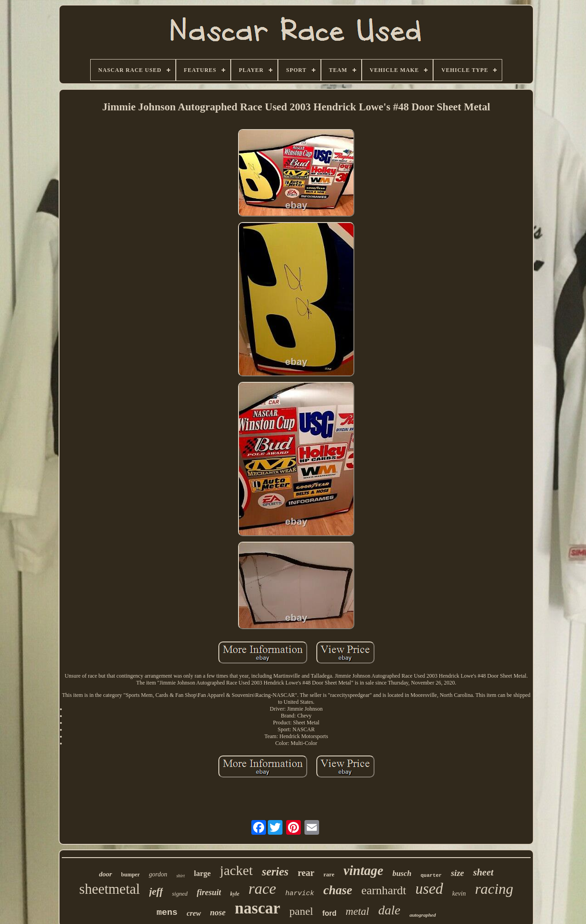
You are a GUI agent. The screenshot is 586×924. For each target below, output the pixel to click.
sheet (483, 872)
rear (306, 873)
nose (218, 913)
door (105, 874)
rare (329, 874)
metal (357, 911)
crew (194, 913)
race (262, 889)
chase (338, 890)
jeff (156, 891)
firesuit (209, 892)
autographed (422, 915)
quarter (431, 875)
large (203, 873)
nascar (258, 908)
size (458, 873)
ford (329, 913)
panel (301, 911)
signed (180, 894)
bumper (131, 875)
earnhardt (384, 890)
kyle (235, 894)
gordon (158, 874)
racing (494, 889)
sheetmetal (110, 889)
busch (402, 873)
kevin (459, 894)
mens (167, 913)
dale (389, 910)
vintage (363, 870)
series (275, 872)
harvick (300, 894)
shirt (180, 876)
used (429, 889)
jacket (236, 870)
